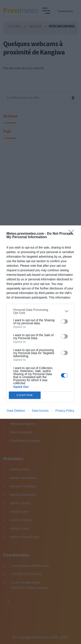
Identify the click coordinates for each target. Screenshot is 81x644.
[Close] (73, 234)
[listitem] (40, 311)
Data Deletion (16, 411)
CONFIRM (25, 395)
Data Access (40, 411)
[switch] (64, 321)
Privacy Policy (65, 411)
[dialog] (40, 322)
